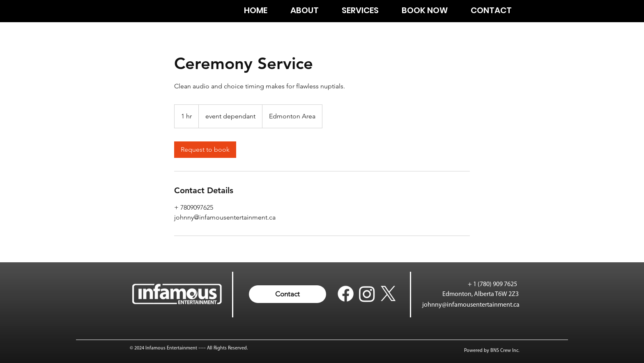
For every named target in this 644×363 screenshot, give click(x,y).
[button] (287, 294)
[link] (205, 150)
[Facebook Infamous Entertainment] (346, 294)
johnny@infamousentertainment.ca (471, 305)
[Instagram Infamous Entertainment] (367, 294)
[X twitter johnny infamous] (388, 294)
